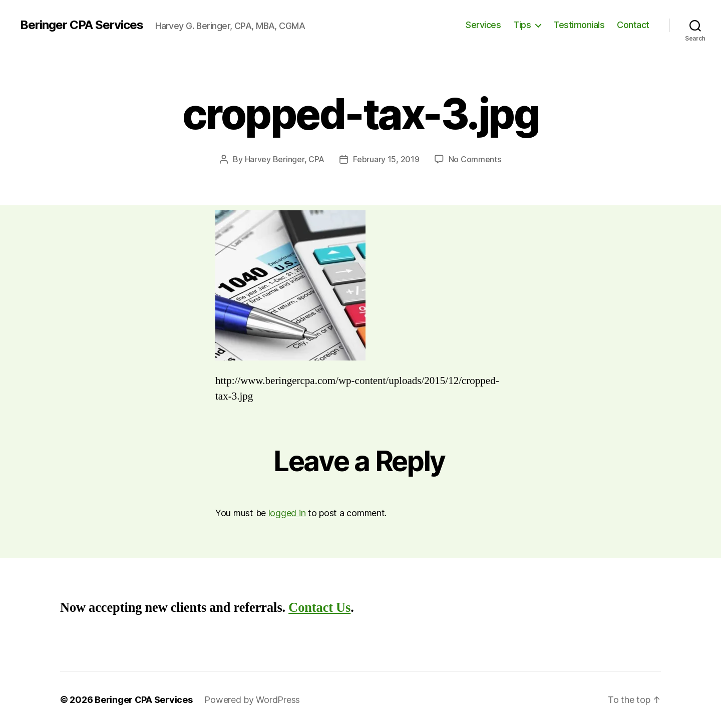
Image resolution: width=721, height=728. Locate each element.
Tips (522, 25)
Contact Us (319, 608)
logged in (287, 513)
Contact (633, 25)
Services (483, 25)
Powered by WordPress (252, 700)
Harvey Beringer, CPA (285, 159)
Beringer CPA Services (82, 25)
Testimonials (579, 25)
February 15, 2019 (386, 159)
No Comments (475, 159)
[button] (290, 285)
